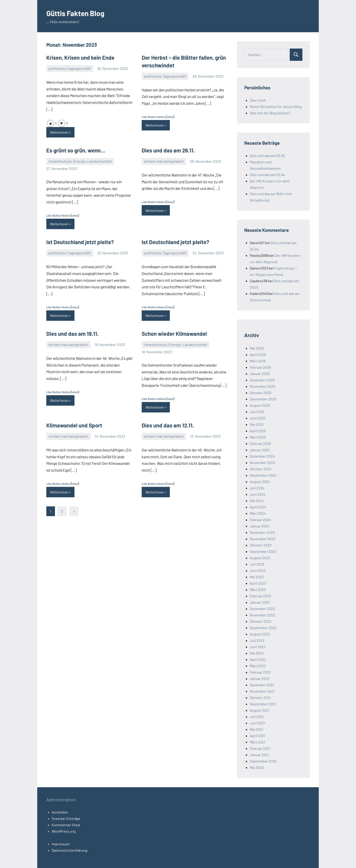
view (170, 117)
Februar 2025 (260, 443)
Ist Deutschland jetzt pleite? (80, 242)
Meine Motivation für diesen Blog (276, 107)
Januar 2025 (260, 450)
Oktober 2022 (261, 621)
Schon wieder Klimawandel (174, 334)
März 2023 (258, 590)
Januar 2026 (260, 374)
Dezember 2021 (262, 685)
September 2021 (263, 704)
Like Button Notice (154, 117)
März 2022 (258, 666)
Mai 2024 (257, 501)
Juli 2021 (257, 717)
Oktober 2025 (261, 393)
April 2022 (258, 659)
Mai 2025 (257, 424)
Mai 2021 (256, 729)
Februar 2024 (260, 520)
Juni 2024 (258, 494)
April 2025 (258, 431)
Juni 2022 (258, 647)
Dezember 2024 (262, 456)
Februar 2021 (260, 748)
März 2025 (258, 437)
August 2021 (260, 710)
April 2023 (258, 583)
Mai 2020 (257, 767)
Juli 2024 (257, 488)
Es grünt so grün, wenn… (76, 151)
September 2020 (263, 761)
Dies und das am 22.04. (268, 175)
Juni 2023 (258, 570)
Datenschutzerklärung (70, 850)
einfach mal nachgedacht (164, 161)
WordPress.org (64, 831)
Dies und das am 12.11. (168, 426)
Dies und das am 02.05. (268, 156)
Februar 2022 (260, 672)
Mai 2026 (257, 348)
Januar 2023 (260, 602)
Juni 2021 (257, 723)
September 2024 (263, 475)
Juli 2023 (257, 564)
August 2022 (260, 634)
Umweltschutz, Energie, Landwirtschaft (80, 161)
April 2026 (258, 354)
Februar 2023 (260, 596)
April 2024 (258, 507)
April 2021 (258, 736)
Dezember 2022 (262, 609)
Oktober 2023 (261, 545)
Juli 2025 (257, 412)
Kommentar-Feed (66, 825)
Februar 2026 (260, 367)
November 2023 (262, 539)
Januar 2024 (260, 526)
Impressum (61, 844)
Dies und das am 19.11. (72, 334)
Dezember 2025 (262, 380)
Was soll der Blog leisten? (270, 113)
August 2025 (260, 405)
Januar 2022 (260, 678)
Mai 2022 (257, 653)
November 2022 (263, 615)
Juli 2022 (257, 640)
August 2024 (260, 482)
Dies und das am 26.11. (168, 151)
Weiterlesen (60, 132)
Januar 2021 (259, 755)
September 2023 (263, 551)
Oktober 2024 (261, 469)
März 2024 (258, 513)
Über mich (258, 100)
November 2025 (262, 386)
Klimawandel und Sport (74, 426)
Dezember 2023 (262, 532)
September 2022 (263, 628)
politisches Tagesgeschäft (70, 68)
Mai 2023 (257, 577)
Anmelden (60, 812)
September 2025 (263, 399)
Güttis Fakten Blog (79, 13)
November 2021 (262, 691)
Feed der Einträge (66, 818)
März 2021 (257, 742)
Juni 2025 (258, 418)
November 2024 (263, 462)
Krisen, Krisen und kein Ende (80, 58)
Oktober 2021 (260, 698)
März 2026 (258, 361)
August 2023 (260, 558)
